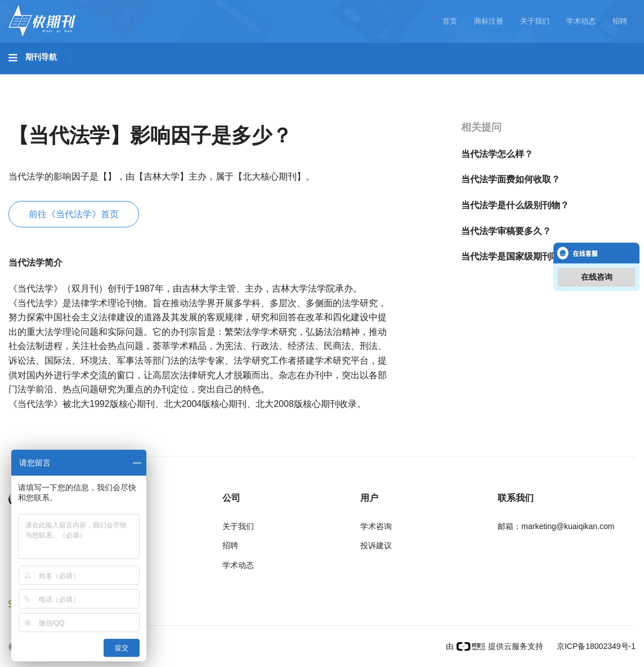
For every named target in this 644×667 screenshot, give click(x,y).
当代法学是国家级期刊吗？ (515, 256)
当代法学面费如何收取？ (511, 179)
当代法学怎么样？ (497, 154)
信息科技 (331, 79)
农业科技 (216, 79)
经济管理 (575, 79)
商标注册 (489, 21)
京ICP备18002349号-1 (595, 646)
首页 (450, 21)
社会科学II (516, 79)
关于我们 (535, 21)
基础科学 (37, 79)
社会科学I (455, 79)
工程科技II (156, 79)
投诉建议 (376, 545)
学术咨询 (376, 526)
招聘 (620, 21)
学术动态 (581, 21)
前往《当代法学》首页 (74, 214)
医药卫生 (274, 79)
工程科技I (96, 79)
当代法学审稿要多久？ (506, 231)
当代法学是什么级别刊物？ (515, 205)
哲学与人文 (392, 79)
